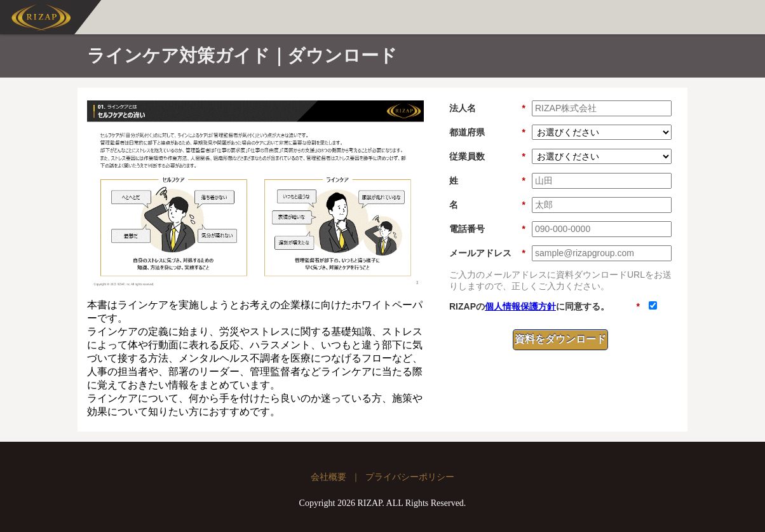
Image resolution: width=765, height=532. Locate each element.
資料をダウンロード (560, 339)
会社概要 (328, 477)
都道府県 (487, 133)
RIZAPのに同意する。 (545, 307)
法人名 (487, 108)
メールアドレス (487, 253)
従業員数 (487, 157)
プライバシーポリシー (410, 477)
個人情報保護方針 (520, 306)
